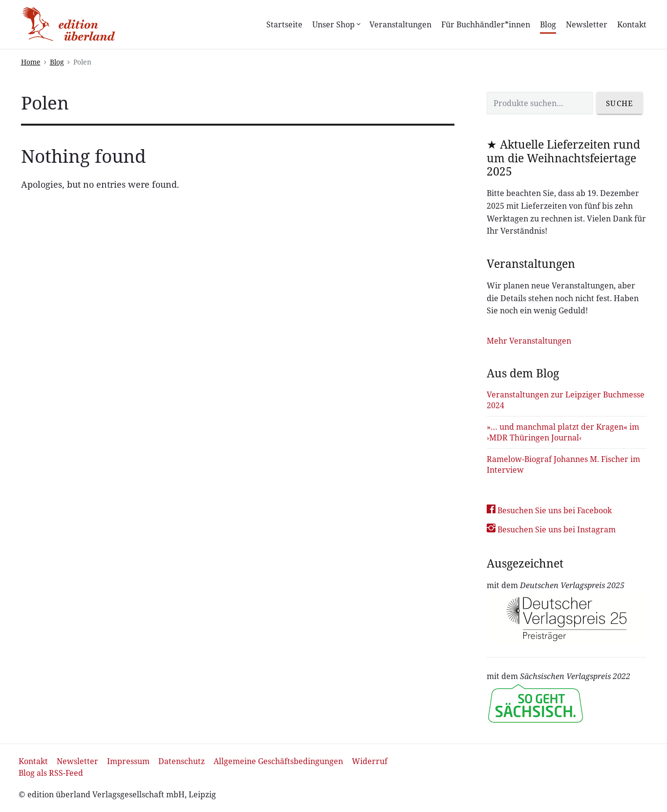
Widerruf (370, 761)
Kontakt (632, 24)
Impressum (128, 761)
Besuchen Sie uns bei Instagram (551, 529)
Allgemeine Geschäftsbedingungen (278, 761)
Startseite (284, 24)
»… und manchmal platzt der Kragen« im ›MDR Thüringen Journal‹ (563, 432)
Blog (548, 24)
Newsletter (587, 24)
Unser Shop (336, 24)
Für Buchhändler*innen (486, 24)
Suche (620, 103)
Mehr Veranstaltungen (529, 341)
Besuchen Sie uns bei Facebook (549, 510)
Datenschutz (182, 761)
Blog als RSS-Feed (51, 773)
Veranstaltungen (400, 24)
